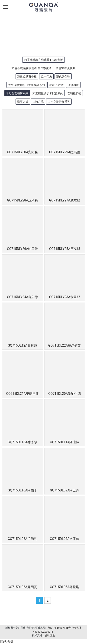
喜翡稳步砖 (74, 93)
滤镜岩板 (73, 85)
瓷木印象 (46, 77)
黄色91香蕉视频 (66, 68)
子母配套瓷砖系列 (17, 93)
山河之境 (38, 102)
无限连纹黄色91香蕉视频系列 (26, 85)
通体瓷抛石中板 (27, 77)
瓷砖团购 (50, 635)
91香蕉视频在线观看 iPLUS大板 (43, 60)
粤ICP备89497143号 (59, 628)
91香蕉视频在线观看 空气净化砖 (32, 68)
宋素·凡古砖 (56, 85)
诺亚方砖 (23, 102)
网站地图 (6, 641)
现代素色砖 (63, 77)
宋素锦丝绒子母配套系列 (48, 93)
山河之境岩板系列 (59, 102)
